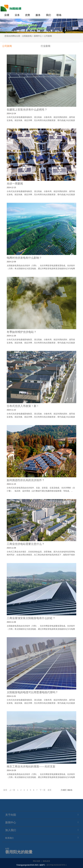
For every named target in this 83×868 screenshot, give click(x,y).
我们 (49, 15)
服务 (38, 15)
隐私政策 (46, 861)
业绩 (7, 15)
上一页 (12, 790)
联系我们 (9, 838)
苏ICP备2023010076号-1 (57, 865)
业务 (17, 15)
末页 (49, 790)
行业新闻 (46, 46)
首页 (5, 790)
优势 (28, 15)
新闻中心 (38, 36)
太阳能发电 (27, 36)
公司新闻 (48, 36)
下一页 (42, 790)
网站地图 (37, 861)
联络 (59, 15)
